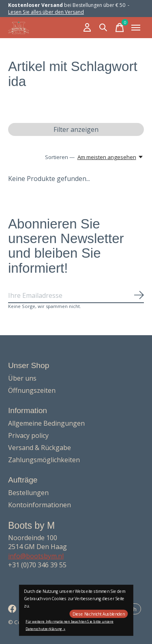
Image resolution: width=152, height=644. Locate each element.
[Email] (76, 296)
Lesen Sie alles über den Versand (46, 12)
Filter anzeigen (76, 129)
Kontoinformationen (40, 505)
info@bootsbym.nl (36, 556)
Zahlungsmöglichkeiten (44, 460)
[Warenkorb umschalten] (120, 28)
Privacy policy (28, 435)
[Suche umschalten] (103, 28)
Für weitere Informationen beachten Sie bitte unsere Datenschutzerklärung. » (70, 625)
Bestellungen (28, 493)
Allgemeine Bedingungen (46, 423)
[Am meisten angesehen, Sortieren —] (111, 157)
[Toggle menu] (136, 28)
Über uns (22, 378)
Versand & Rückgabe (40, 448)
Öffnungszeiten (32, 390)
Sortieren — (60, 157)
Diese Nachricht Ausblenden (99, 614)
